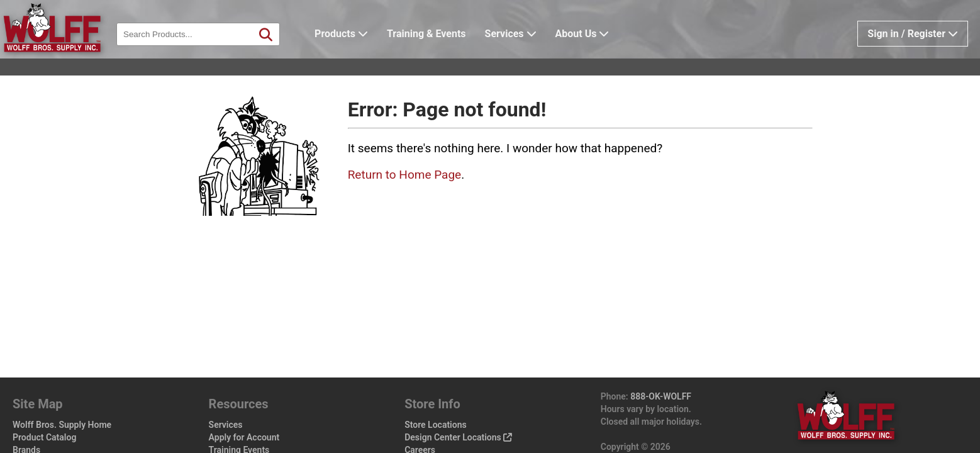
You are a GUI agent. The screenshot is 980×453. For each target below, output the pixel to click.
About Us (602, 53)
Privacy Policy (432, 434)
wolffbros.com (713, 418)
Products (361, 53)
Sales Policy (428, 422)
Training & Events (446, 53)
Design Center (46, 422)
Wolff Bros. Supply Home (62, 384)
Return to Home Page (405, 175)
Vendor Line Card (243, 422)
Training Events (239, 409)
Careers (420, 409)
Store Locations (436, 384)
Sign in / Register (913, 53)
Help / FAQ (230, 434)
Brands (26, 409)
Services (530, 53)
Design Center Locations (458, 396)
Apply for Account (244, 396)
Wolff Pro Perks (49, 434)
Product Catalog (44, 396)
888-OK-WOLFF (661, 355)
